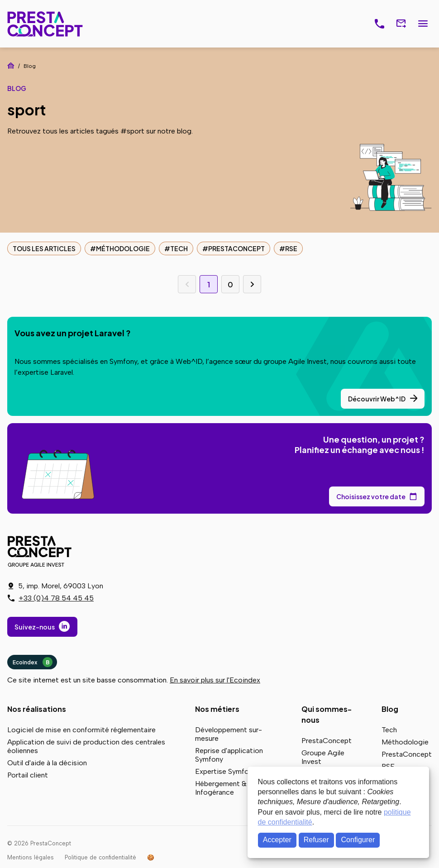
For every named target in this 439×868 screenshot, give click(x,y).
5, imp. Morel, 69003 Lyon (61, 586)
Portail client (28, 775)
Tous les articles (44, 248)
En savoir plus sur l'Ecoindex (215, 680)
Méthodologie (123, 248)
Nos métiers (217, 709)
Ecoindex (33, 662)
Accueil (11, 66)
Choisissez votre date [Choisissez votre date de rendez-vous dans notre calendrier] (371, 496)
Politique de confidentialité (100, 857)
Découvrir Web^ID (377, 399)
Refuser (316, 840)
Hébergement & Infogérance (221, 788)
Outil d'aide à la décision (47, 763)
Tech (179, 248)
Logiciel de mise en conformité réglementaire (81, 730)
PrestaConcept (46, 24)
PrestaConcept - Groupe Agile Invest (41, 551)
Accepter (277, 840)
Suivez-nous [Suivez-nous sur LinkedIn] (35, 627)
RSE (291, 248)
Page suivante (252, 284)
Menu (423, 24)
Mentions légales (31, 857)
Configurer (358, 840)
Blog (390, 709)
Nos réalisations (37, 709)
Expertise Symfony (226, 771)
